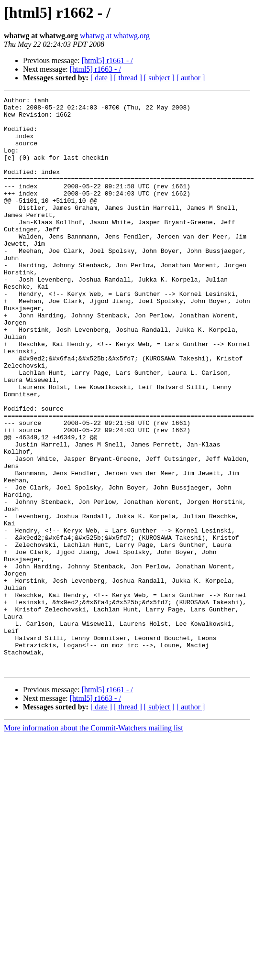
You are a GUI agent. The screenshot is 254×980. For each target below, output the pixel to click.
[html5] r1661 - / (107, 60)
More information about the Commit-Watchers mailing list (94, 843)
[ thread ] (128, 78)
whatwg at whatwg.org (115, 36)
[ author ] (191, 78)
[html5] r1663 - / (95, 69)
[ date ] (101, 78)
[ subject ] (159, 78)
